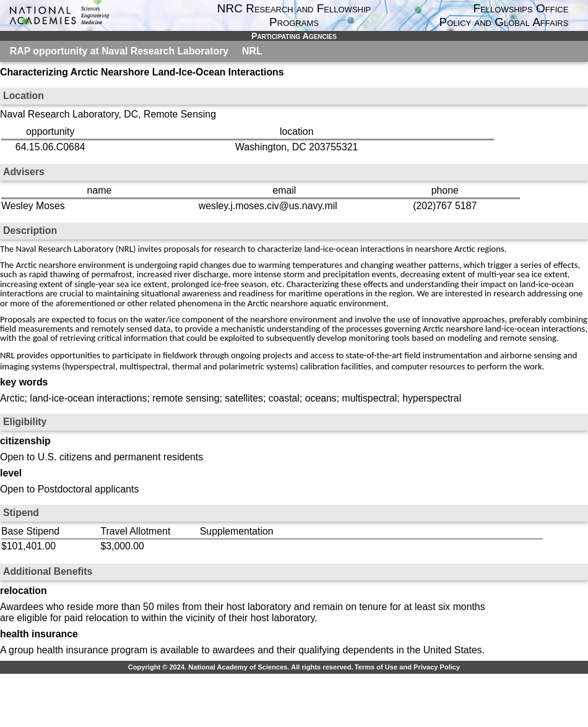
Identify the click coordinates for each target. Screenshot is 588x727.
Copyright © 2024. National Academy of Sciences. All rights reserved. (241, 667)
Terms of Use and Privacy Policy (407, 667)
